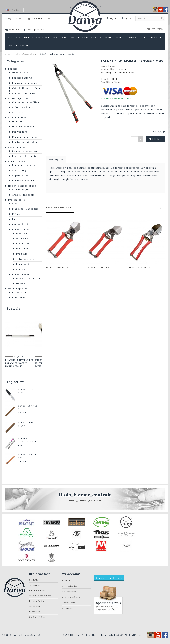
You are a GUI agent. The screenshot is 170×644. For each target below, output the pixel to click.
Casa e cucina (17, 147)
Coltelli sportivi (18, 98)
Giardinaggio (20, 190)
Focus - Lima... (25, 421)
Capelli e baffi (21, 175)
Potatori (17, 214)
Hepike (21, 283)
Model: (106, 66)
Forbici (13, 69)
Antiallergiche (25, 259)
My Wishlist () (41, 18)
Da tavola (18, 121)
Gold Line (22, 238)
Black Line (23, 233)
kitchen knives (17, 118)
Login (112, 18)
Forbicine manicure (24, 83)
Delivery (14, 30)
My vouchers (68, 602)
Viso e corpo (20, 170)
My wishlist (68, 608)
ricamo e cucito (22, 73)
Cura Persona (17, 161)
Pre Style (22, 254)
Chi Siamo (34, 606)
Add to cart (156, 139)
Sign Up (129, 18)
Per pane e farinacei (25, 137)
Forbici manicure (23, 181)
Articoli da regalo (23, 195)
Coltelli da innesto (24, 107)
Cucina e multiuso (23, 93)
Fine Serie (18, 297)
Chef (15, 204)
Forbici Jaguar (21, 229)
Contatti (33, 579)
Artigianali (19, 112)
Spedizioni (35, 584)
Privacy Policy (37, 600)
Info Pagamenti (37, 590)
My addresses (69, 591)
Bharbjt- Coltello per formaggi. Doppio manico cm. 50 (19, 363)
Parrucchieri (20, 224)
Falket (113, 79)
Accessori (22, 269)
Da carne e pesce (23, 127)
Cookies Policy (37, 616)
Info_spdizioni (35, 30)
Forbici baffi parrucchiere (25, 88)
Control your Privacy (109, 577)
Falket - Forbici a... (58, 267)
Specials (14, 309)
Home (8, 54)
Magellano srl (32, 634)
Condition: (108, 82)
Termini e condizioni (40, 595)
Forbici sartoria (22, 78)
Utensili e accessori (25, 151)
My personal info (71, 596)
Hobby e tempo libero (25, 54)
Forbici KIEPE (21, 274)
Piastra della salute (24, 156)
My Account (15, 18)
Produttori (35, 611)
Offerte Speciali (18, 289)
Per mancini (24, 264)
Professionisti (17, 200)
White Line (23, 249)
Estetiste (18, 219)
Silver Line (23, 244)
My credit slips (69, 585)
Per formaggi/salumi (25, 142)
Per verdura (20, 132)
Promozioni (19, 292)
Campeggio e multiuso (26, 102)
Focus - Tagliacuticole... (27, 439)
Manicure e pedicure (25, 165)
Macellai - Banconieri (26, 209)
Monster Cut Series (28, 278)
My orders (67, 579)
